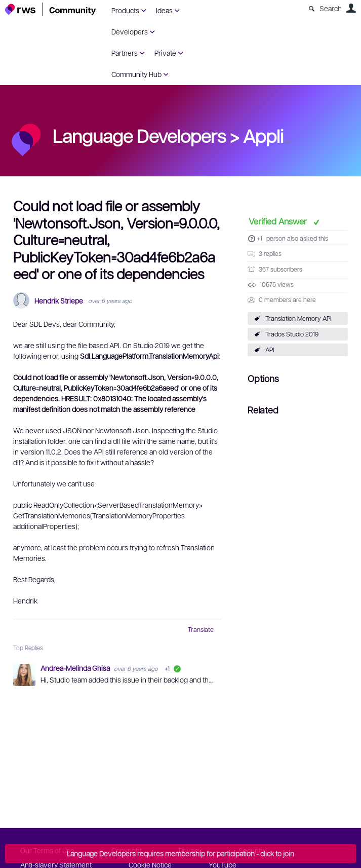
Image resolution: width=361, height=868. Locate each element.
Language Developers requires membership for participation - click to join (180, 853)
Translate (201, 629)
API (270, 350)
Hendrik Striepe (59, 301)
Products (125, 10)
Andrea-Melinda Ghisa (76, 668)
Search (331, 8)
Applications (292, 135)
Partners (125, 53)
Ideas (164, 10)
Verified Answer (279, 221)
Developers (130, 31)
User (351, 8)
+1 (259, 238)
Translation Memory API (298, 318)
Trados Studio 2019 (292, 334)
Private (165, 53)
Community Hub (136, 74)
